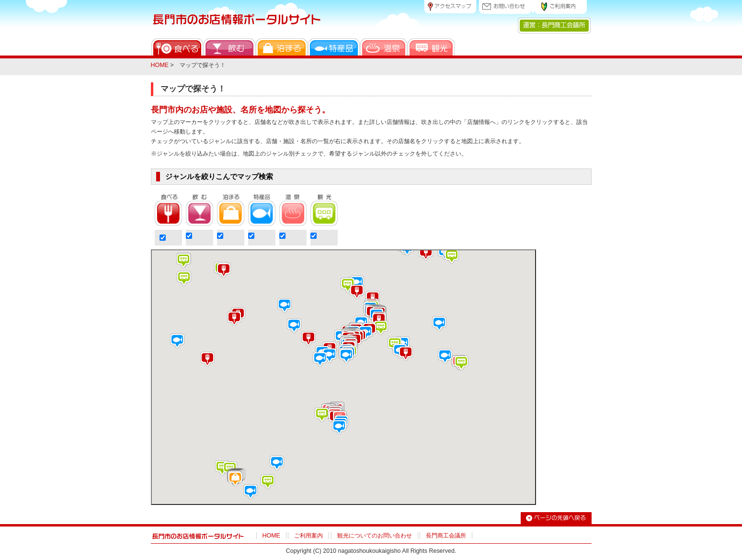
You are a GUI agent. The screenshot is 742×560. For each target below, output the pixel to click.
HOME (160, 65)
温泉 (384, 47)
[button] (235, 479)
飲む (229, 47)
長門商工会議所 (446, 536)
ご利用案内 (560, 7)
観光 (431, 47)
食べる (177, 47)
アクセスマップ (450, 7)
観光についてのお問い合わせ (375, 536)
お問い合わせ (505, 7)
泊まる (282, 47)
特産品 (334, 47)
